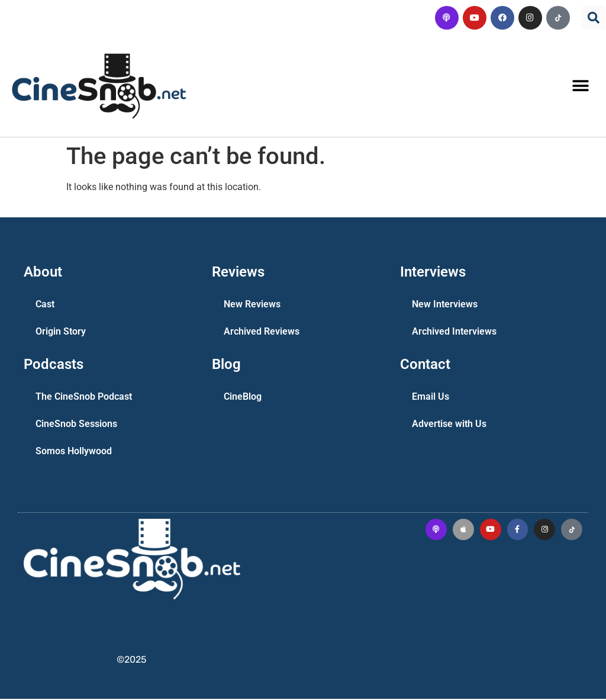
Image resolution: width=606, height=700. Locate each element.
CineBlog (243, 398)
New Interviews (445, 305)
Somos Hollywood (74, 452)
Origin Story (61, 333)
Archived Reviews (262, 333)
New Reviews (252, 305)
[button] (594, 18)
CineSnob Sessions (76, 425)
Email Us (431, 398)
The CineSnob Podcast (84, 398)
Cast (45, 305)
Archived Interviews (454, 333)
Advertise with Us (449, 425)
